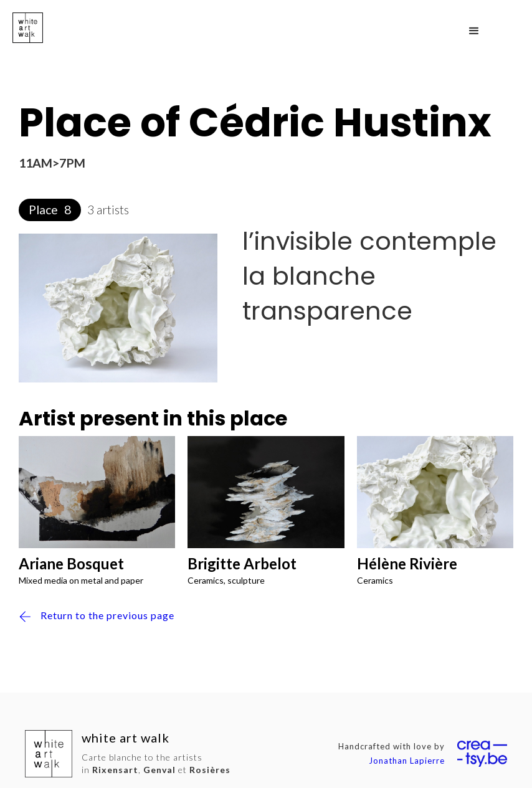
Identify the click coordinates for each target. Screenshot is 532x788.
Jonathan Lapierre (407, 761)
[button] (474, 31)
